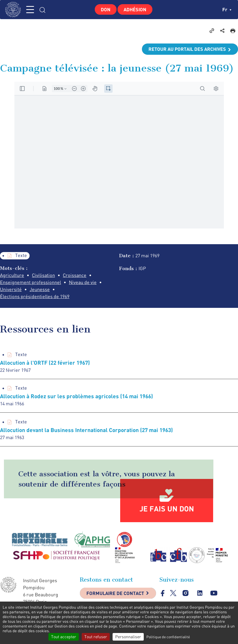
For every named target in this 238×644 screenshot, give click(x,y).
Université (11, 289)
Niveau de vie (83, 282)
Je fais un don (167, 509)
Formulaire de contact (115, 593)
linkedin (200, 593)
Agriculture (12, 275)
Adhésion (135, 9)
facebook (163, 593)
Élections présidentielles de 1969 (35, 296)
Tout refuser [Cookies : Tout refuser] (96, 637)
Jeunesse (40, 289)
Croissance (75, 275)
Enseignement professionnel (31, 282)
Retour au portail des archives (187, 49)
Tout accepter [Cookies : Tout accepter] (64, 637)
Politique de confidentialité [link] (168, 637)
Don (106, 9)
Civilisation (43, 275)
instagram (186, 593)
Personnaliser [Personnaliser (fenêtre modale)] (128, 637)
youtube (214, 593)
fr (227, 9)
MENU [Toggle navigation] (30, 10)
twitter (173, 593)
